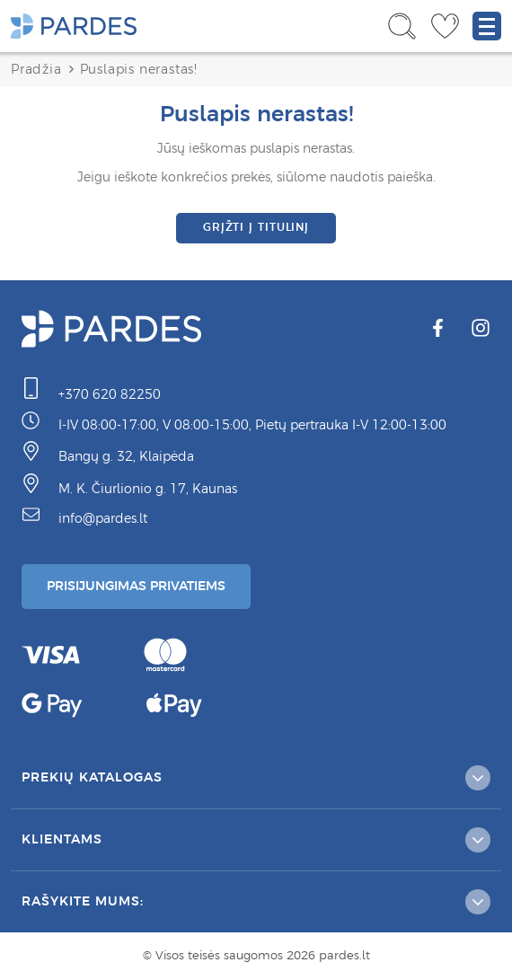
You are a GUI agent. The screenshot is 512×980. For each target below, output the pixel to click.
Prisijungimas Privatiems (136, 586)
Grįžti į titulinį (256, 227)
